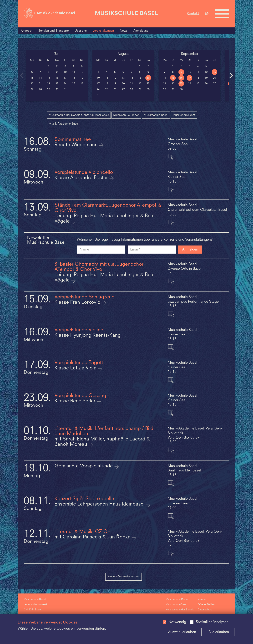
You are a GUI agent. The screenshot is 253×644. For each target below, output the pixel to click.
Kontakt (193, 14)
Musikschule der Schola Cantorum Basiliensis (79, 115)
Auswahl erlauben (182, 632)
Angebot (27, 31)
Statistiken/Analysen (212, 622)
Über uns (81, 31)
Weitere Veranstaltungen (124, 577)
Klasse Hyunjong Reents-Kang (88, 335)
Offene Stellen (206, 605)
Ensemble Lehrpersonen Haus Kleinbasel (100, 504)
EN (207, 14)
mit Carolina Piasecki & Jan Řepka (93, 537)
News (124, 31)
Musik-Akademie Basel (64, 124)
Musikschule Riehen (126, 115)
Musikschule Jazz (184, 115)
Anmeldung (141, 31)
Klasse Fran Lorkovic (78, 303)
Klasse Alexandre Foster (82, 178)
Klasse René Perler (76, 401)
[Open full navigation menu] (222, 14)
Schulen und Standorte (53, 31)
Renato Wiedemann (77, 145)
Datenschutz (205, 610)
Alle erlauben (219, 632)
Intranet (202, 599)
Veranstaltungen (103, 31)
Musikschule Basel (156, 115)
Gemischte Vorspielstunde (84, 466)
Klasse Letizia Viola (76, 368)
